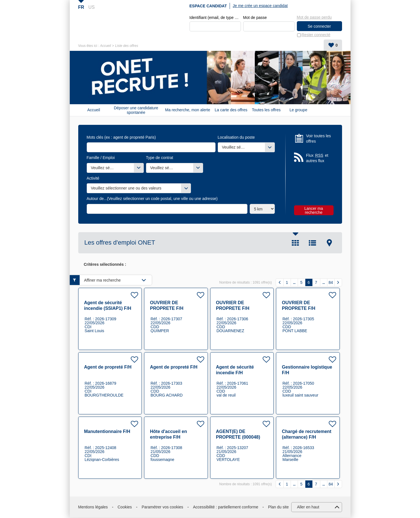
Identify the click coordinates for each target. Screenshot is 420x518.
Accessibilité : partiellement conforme (226, 507)
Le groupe (298, 110)
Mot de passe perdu (314, 17)
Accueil (105, 46)
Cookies (125, 507)
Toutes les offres (266, 110)
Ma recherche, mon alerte (188, 110)
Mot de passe (255, 18)
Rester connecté (316, 35)
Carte (329, 243)
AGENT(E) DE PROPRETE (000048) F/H (238, 437)
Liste (312, 243)
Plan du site (278, 507)
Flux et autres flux (317, 158)
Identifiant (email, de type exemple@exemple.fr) (215, 18)
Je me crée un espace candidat (260, 6)
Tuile (295, 243)
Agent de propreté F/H (108, 367)
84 (331, 282)
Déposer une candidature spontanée (136, 110)
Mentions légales (93, 507)
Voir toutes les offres (319, 139)
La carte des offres (231, 110)
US (92, 7)
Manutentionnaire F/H (107, 432)
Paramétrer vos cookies (163, 507)
